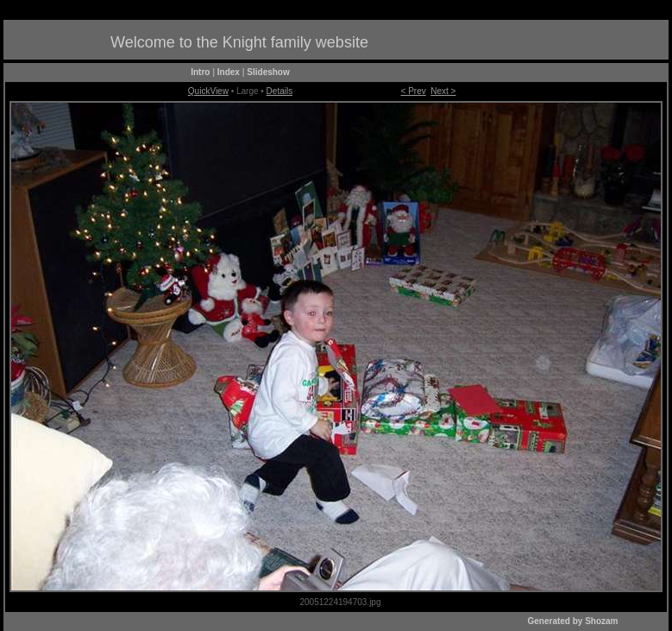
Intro (200, 72)
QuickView (208, 91)
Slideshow (268, 72)
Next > (443, 91)
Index (229, 72)
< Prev (414, 91)
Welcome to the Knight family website (239, 42)
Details (280, 91)
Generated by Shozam (572, 621)
